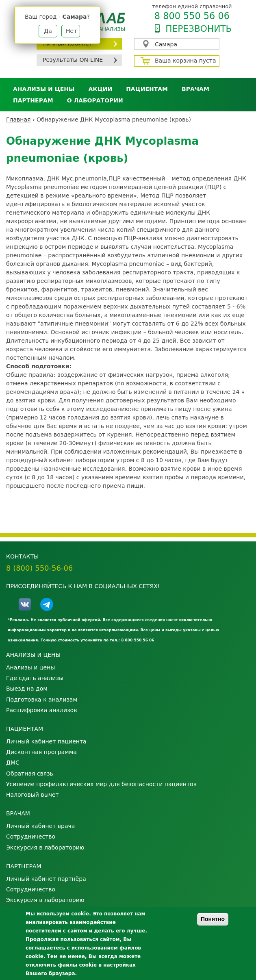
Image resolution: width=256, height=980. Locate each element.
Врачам (195, 89)
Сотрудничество (31, 837)
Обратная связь (30, 774)
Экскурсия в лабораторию (45, 847)
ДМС (13, 763)
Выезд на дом (27, 689)
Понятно (213, 919)
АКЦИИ (100, 89)
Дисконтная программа (41, 752)
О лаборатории (95, 100)
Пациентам (147, 89)
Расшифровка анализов (41, 710)
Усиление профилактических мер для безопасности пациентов (101, 784)
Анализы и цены (44, 89)
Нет (71, 31)
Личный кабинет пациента (46, 741)
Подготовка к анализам (42, 700)
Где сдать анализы (35, 678)
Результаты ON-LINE (73, 60)
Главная (18, 120)
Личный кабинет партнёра (46, 879)
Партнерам (33, 100)
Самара (166, 44)
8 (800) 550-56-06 (39, 568)
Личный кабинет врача (40, 826)
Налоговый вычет (33, 795)
